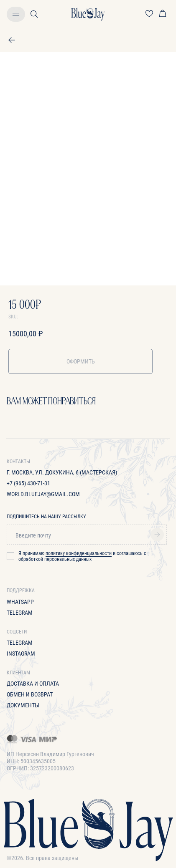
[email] (87, 535)
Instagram (21, 654)
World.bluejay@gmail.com (43, 494)
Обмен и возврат (30, 694)
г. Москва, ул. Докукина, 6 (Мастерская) (62, 472)
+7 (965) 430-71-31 (28, 483)
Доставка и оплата (33, 684)
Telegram (20, 613)
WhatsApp (20, 602)
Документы (23, 705)
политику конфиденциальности (79, 553)
